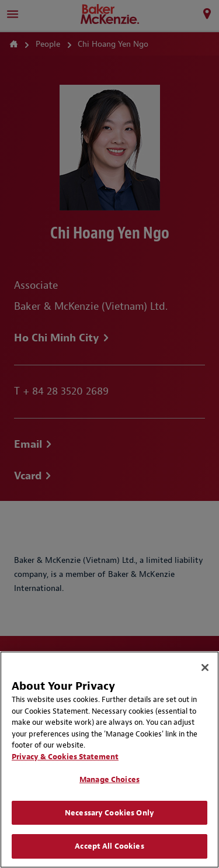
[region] (109, 760)
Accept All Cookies (109, 846)
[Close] (205, 668)
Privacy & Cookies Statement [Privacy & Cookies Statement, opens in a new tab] (65, 757)
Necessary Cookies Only (109, 813)
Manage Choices (109, 779)
